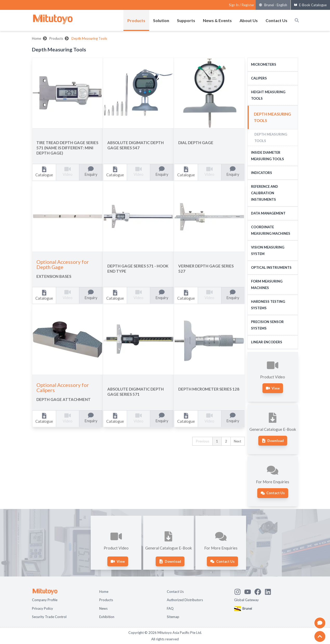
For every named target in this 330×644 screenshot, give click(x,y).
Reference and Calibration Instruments (265, 193)
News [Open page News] (103, 608)
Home (37, 38)
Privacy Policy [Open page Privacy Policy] (42, 608)
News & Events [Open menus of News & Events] (217, 20)
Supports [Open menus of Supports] (186, 20)
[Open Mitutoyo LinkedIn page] (270, 591)
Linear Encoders (267, 342)
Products (56, 38)
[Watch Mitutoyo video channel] (249, 591)
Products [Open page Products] (106, 600)
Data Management (268, 213)
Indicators (262, 173)
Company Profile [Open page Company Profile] (45, 600)
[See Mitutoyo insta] (239, 591)
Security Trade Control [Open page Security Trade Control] (49, 617)
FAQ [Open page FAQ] (170, 608)
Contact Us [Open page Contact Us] (175, 592)
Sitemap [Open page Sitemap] (173, 617)
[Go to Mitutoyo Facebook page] (259, 591)
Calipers (259, 78)
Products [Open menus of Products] (136, 20)
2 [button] (226, 441)
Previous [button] (203, 441)
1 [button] (217, 441)
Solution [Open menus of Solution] (161, 20)
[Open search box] (297, 20)
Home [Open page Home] (104, 592)
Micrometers (264, 64)
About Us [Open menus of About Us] (249, 20)
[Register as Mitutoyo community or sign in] (242, 5)
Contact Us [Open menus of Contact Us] (276, 20)
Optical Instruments (271, 267)
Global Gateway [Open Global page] (246, 600)
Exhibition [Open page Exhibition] (107, 617)
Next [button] (237, 441)
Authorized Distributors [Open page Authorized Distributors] (185, 600)
